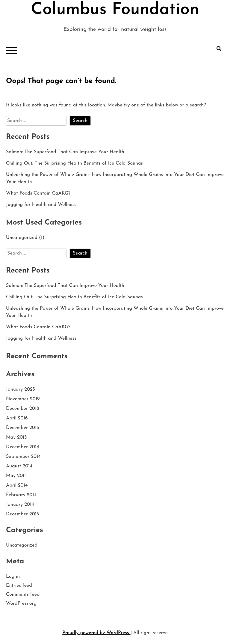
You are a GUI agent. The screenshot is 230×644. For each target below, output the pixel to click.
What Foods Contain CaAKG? (38, 193)
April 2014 (17, 485)
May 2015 (16, 437)
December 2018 (22, 409)
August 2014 (19, 466)
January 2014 (20, 505)
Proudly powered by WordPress (96, 633)
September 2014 (23, 457)
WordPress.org (21, 604)
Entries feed (19, 586)
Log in (13, 577)
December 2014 (23, 447)
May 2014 (16, 476)
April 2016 (17, 418)
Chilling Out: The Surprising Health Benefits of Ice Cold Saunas (74, 163)
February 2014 (21, 495)
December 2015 (22, 428)
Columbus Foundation (115, 10)
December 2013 (22, 514)
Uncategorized (22, 238)
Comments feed (23, 595)
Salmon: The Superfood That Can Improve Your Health (65, 152)
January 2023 (21, 389)
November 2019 (23, 399)
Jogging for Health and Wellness (41, 205)
